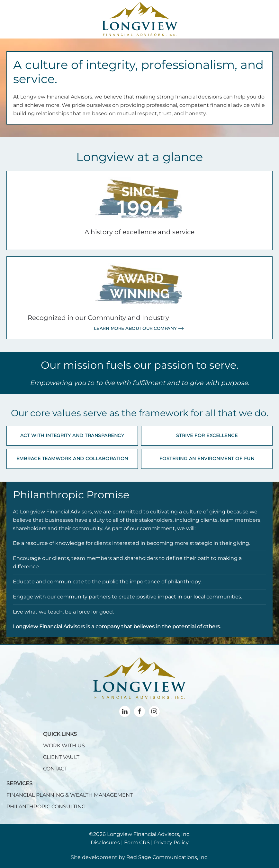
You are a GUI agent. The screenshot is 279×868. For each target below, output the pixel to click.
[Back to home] (140, 19)
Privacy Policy (171, 842)
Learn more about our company (135, 328)
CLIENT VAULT (61, 757)
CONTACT (55, 769)
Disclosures (105, 842)
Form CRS (137, 842)
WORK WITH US (64, 746)
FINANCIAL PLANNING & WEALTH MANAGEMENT (70, 795)
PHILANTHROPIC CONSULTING (46, 807)
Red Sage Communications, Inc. (167, 857)
